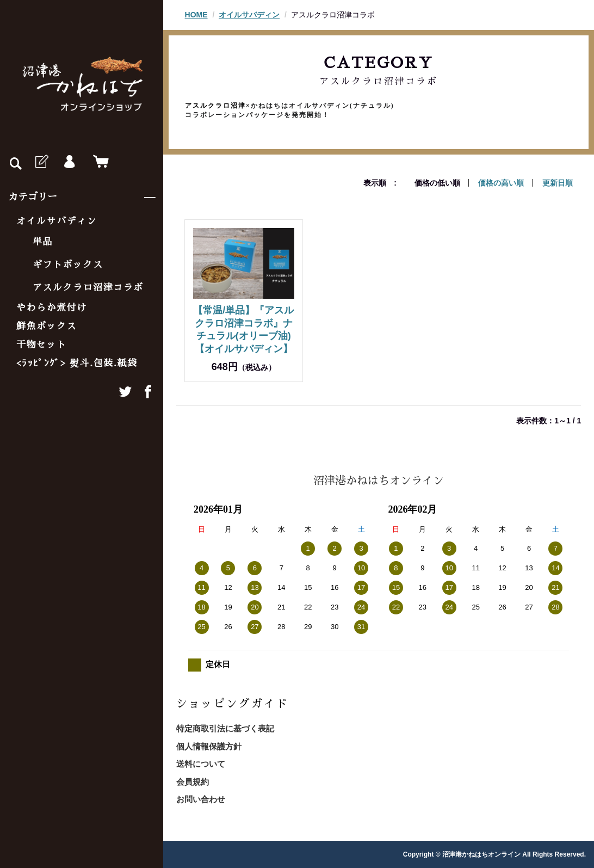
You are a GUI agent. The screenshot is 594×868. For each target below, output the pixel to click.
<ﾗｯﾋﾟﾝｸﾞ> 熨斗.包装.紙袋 (77, 363)
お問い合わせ (201, 799)
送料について (201, 764)
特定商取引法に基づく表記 (225, 728)
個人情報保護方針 (209, 746)
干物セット (42, 345)
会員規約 (193, 782)
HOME (196, 15)
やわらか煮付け (52, 308)
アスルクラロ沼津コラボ (88, 288)
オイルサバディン (57, 221)
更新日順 (558, 183)
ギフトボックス (68, 265)
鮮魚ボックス (47, 326)
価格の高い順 (501, 183)
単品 (43, 242)
